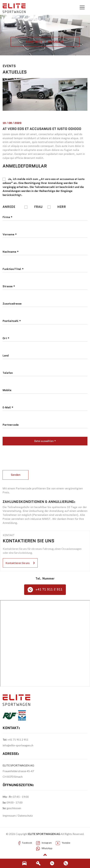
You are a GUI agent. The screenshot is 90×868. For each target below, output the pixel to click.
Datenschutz (25, 815)
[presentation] (29, 455)
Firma (8, 217)
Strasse (9, 286)
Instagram (47, 843)
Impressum (9, 815)
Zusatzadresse (12, 304)
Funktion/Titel (13, 269)
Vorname (10, 234)
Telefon (8, 373)
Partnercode (11, 425)
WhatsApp (47, 848)
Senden (16, 475)
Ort (6, 338)
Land (6, 356)
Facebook (27, 843)
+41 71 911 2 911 (45, 590)
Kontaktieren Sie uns (20, 563)
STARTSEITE (34, 42)
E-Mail (8, 408)
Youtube (66, 843)
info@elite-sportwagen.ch (18, 745)
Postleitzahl (12, 321)
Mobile (7, 390)
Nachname (11, 252)
